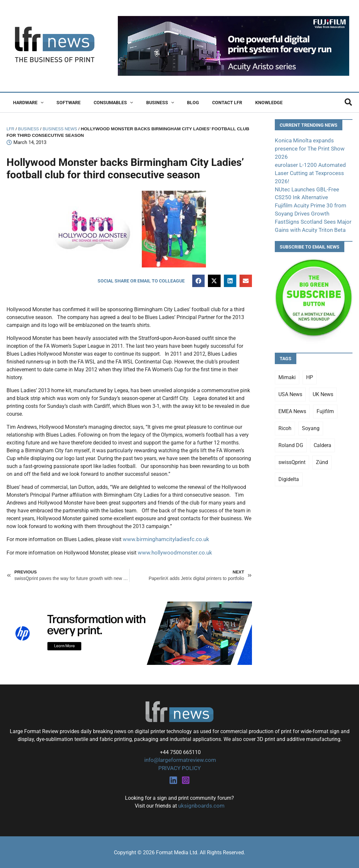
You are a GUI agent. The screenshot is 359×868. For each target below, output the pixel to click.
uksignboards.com (201, 805)
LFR (11, 129)
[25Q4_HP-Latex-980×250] (129, 633)
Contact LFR (206, 103)
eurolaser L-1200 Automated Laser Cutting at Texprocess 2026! (307, 164)
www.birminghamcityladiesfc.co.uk (163, 540)
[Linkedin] (173, 780)
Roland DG (291, 434)
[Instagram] (186, 780)
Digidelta (289, 468)
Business (146, 103)
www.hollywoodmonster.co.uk (172, 553)
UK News (323, 383)
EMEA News (292, 400)
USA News (290, 383)
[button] (39, 103)
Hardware (26, 103)
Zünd (322, 451)
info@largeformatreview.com (179, 760)
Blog (175, 103)
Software (63, 103)
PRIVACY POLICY (180, 768)
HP (310, 366)
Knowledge (243, 103)
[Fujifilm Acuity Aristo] (234, 46)
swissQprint (292, 451)
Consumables (103, 103)
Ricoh (285, 417)
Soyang (311, 417)
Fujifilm (325, 400)
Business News (63, 129)
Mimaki (287, 366)
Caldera (322, 434)
